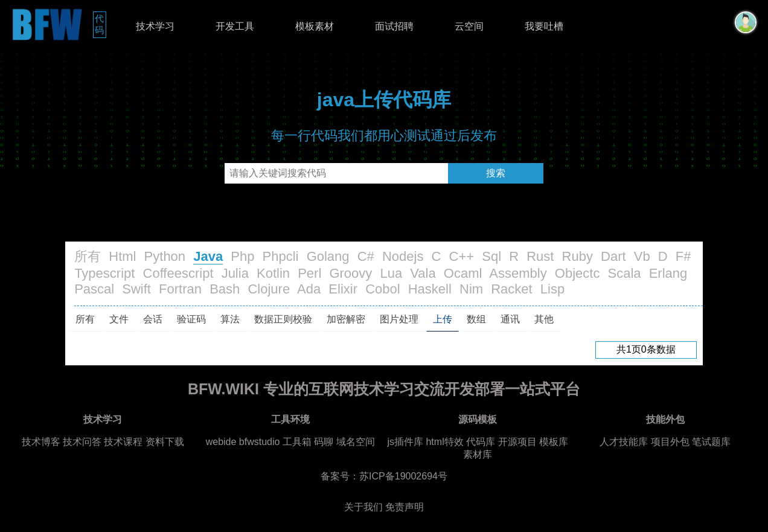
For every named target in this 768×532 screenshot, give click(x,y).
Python (165, 256)
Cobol (382, 289)
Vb (642, 256)
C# (366, 256)
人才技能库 (624, 442)
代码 (101, 24)
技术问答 (82, 442)
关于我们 (363, 507)
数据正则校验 (283, 319)
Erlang (668, 273)
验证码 (191, 319)
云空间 (469, 26)
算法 (230, 319)
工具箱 (297, 442)
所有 (88, 256)
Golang (328, 256)
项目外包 (670, 442)
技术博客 (41, 442)
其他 (544, 319)
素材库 (478, 454)
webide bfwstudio (244, 442)
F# (683, 256)
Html (122, 256)
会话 (153, 319)
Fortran (180, 289)
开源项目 (517, 442)
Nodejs (403, 256)
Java (208, 256)
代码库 (481, 442)
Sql (491, 256)
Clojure (269, 289)
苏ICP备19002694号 (403, 476)
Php (242, 256)
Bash (225, 289)
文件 (119, 319)
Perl (309, 273)
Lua (391, 273)
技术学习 (155, 26)
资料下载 (165, 442)
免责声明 (405, 507)
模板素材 (315, 26)
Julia (235, 273)
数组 (476, 319)
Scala (625, 273)
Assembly (518, 273)
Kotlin (273, 273)
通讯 (510, 319)
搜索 (496, 173)
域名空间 (356, 442)
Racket (511, 289)
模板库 (554, 442)
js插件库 (405, 442)
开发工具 (235, 26)
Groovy (350, 273)
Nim (471, 289)
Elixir (343, 289)
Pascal (94, 289)
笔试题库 (711, 442)
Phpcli (281, 256)
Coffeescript (178, 273)
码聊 (324, 442)
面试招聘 (394, 26)
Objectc (578, 273)
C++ (462, 256)
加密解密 (346, 319)
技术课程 (123, 442)
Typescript (104, 273)
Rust (540, 256)
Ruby (578, 256)
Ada (309, 289)
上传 (443, 319)
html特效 (444, 442)
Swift (136, 289)
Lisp (552, 289)
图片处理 (399, 319)
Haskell (430, 289)
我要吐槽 (544, 26)
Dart (613, 256)
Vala (423, 273)
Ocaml (463, 273)
